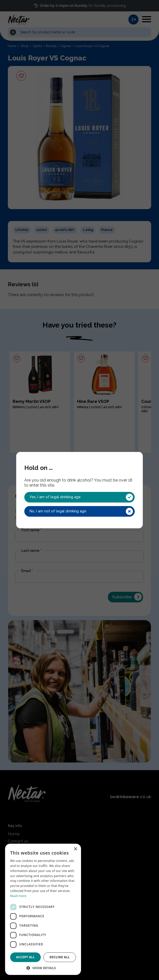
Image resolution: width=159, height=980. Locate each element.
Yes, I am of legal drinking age (81, 497)
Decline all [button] (60, 957)
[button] (43, 968)
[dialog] (43, 909)
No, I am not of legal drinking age (81, 511)
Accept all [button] (26, 957)
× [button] (75, 849)
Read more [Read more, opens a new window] (18, 896)
